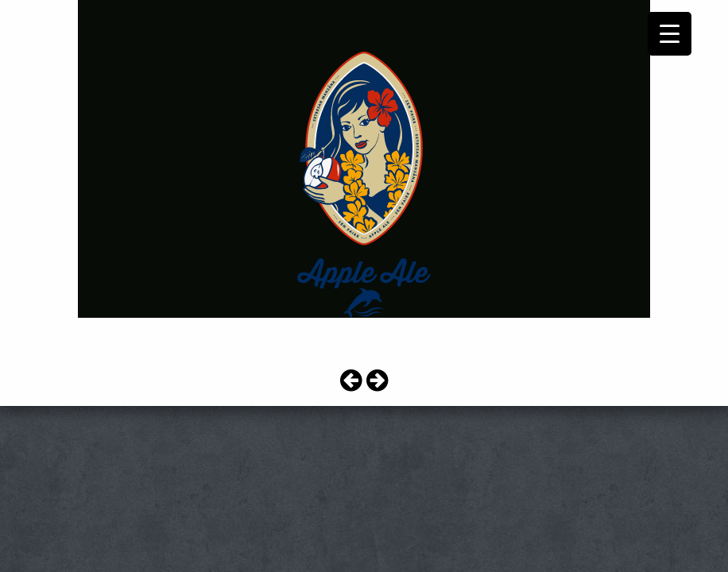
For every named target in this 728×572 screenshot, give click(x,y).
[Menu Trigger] (670, 34)
